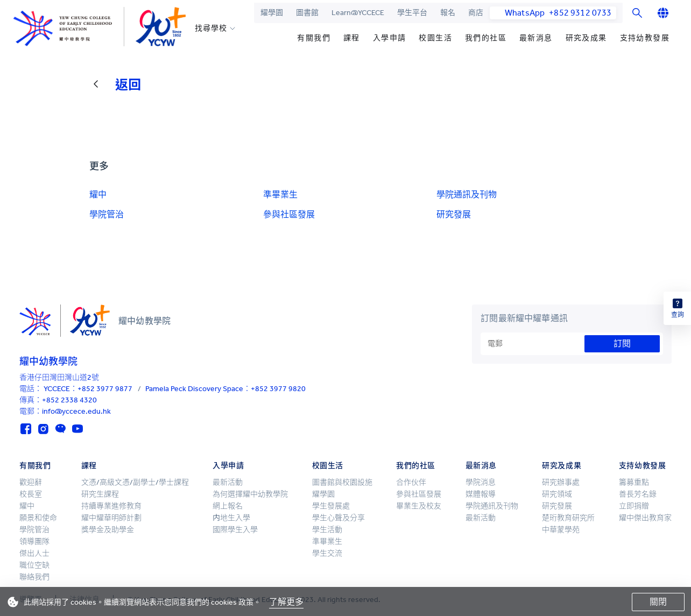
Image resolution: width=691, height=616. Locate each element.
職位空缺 (34, 565)
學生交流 (327, 553)
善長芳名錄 (638, 494)
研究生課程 (100, 494)
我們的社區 (486, 38)
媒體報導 (481, 494)
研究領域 (557, 494)
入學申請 (390, 38)
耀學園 (272, 13)
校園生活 (435, 38)
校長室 (31, 494)
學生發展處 (331, 506)
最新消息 (536, 38)
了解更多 (286, 602)
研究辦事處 (561, 482)
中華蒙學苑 (561, 530)
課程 (352, 38)
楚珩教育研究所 (568, 518)
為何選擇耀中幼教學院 (250, 494)
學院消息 (481, 482)
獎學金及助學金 (108, 530)
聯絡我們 (34, 577)
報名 (448, 13)
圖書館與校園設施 (342, 482)
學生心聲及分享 (339, 518)
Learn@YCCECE (358, 13)
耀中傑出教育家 (645, 518)
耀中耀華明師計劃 (111, 518)
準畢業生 (280, 194)
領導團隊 (34, 541)
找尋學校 (211, 29)
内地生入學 (231, 518)
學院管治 (107, 214)
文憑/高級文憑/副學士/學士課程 (135, 482)
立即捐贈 (634, 506)
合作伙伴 (411, 482)
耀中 (98, 194)
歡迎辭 (31, 482)
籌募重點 (634, 482)
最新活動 (228, 482)
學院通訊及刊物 (467, 194)
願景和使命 (38, 518)
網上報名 (228, 506)
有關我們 (314, 38)
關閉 (658, 602)
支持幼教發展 (645, 38)
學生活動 (327, 530)
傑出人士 (34, 553)
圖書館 (307, 13)
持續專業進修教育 (111, 506)
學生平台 (412, 13)
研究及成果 (586, 38)
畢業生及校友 (419, 506)
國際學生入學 (235, 530)
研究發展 (454, 214)
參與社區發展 (289, 214)
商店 (476, 13)
